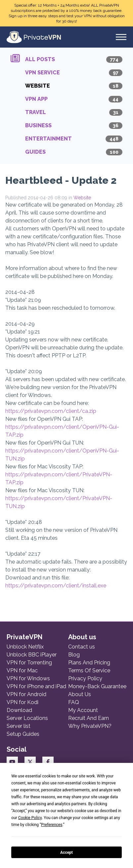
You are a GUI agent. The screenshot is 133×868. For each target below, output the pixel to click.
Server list (19, 726)
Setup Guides (23, 734)
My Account (83, 710)
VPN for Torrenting (29, 663)
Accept (66, 852)
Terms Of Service (89, 671)
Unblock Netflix (25, 647)
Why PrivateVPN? (90, 726)
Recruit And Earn (89, 718)
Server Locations (27, 718)
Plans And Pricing (89, 663)
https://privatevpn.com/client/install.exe (56, 586)
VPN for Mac (22, 671)
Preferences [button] (52, 825)
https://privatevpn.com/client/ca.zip (51, 411)
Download (19, 710)
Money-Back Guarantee (97, 686)
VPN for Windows (28, 678)
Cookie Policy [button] (30, 818)
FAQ (74, 702)
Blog (74, 655)
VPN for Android (26, 694)
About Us (80, 694)
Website (82, 198)
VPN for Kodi (22, 702)
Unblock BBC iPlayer (32, 655)
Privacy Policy (85, 678)
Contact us (82, 647)
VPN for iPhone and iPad (36, 686)
